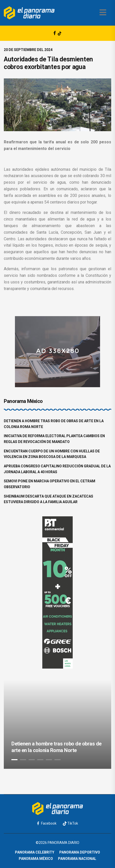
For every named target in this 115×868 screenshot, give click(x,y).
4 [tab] (40, 760)
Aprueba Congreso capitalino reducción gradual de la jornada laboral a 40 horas (57, 469)
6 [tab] (58, 760)
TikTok (70, 823)
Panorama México (36, 859)
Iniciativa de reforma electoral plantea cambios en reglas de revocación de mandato (54, 439)
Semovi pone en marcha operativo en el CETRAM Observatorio (50, 484)
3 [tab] (32, 760)
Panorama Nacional (77, 859)
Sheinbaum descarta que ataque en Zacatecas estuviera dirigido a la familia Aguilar (49, 499)
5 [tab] (49, 760)
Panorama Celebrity (35, 852)
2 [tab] (23, 760)
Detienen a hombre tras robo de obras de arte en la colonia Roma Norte (54, 424)
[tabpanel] (58, 724)
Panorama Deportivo (80, 852)
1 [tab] (14, 760)
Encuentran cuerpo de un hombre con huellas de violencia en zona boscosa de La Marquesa (52, 454)
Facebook (47, 823)
